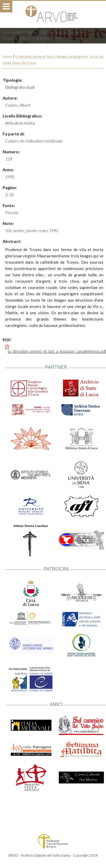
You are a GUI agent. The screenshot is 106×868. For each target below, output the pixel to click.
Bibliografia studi (20, 87)
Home (7, 57)
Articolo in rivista (20, 123)
